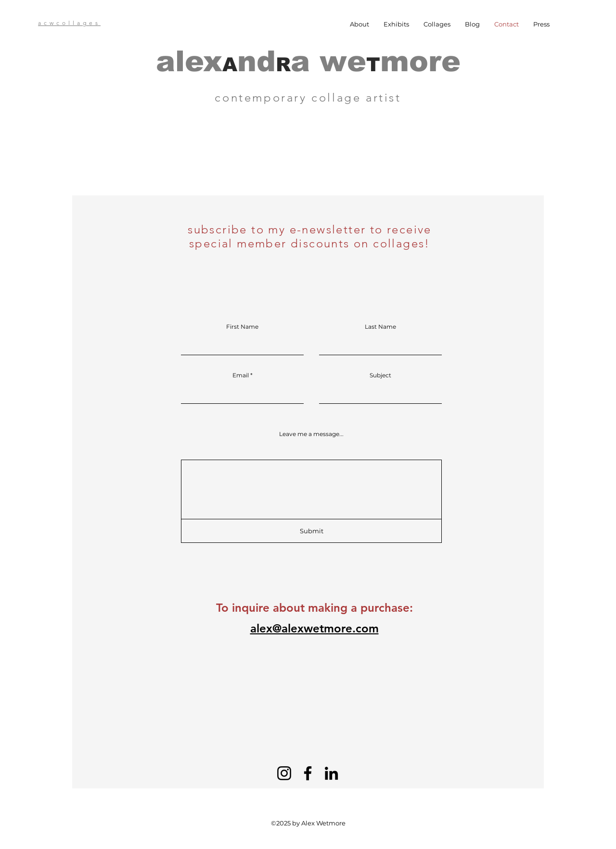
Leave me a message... (311, 434)
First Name (242, 327)
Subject (380, 375)
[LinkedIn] (331, 773)
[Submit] (311, 531)
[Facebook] (308, 773)
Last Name (380, 327)
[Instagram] (284, 773)
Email (241, 375)
